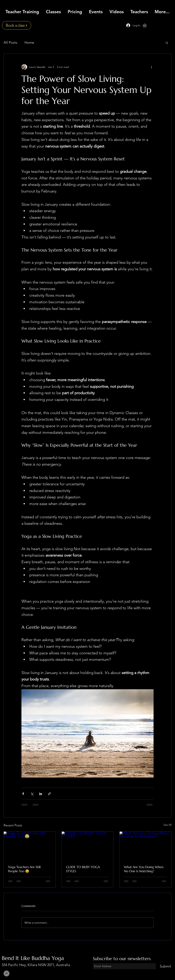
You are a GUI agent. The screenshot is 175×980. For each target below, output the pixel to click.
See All (167, 825)
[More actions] (151, 67)
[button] (147, 25)
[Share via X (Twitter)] (32, 794)
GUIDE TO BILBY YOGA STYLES (83, 869)
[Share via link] (49, 794)
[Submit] (165, 966)
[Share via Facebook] (23, 794)
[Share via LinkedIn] (41, 794)
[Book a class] (17, 25)
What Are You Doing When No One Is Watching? (144, 869)
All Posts (10, 42)
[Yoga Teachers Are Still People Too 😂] (30, 846)
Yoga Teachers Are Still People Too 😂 (24, 869)
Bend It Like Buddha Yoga (33, 958)
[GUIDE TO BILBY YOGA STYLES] (88, 846)
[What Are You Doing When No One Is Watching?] (145, 846)
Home (29, 42)
